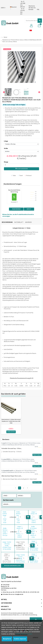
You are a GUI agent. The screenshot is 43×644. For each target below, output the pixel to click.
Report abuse (37, 455)
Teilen (14, 176)
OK (36, 619)
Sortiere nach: (8, 500)
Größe (6, 148)
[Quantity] (22, 517)
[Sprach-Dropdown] (13, 8)
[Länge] (21, 144)
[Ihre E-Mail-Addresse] (15, 620)
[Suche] (33, 21)
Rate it (29, 209)
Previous (16, 488)
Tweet (20, 176)
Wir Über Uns (32, 8)
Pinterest (28, 176)
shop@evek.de (19, 594)
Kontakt (31, 10)
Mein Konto (32, 6)
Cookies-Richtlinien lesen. (24, 634)
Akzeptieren (7, 639)
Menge (6, 162)
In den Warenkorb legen (12, 566)
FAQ (38, 10)
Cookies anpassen (20, 639)
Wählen (6, 504)
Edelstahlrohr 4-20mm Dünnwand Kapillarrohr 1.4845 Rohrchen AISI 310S (11, 421)
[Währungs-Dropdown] (3, 8)
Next (27, 488)
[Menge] (21, 165)
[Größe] (21, 152)
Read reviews (16, 209)
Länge (6, 141)
